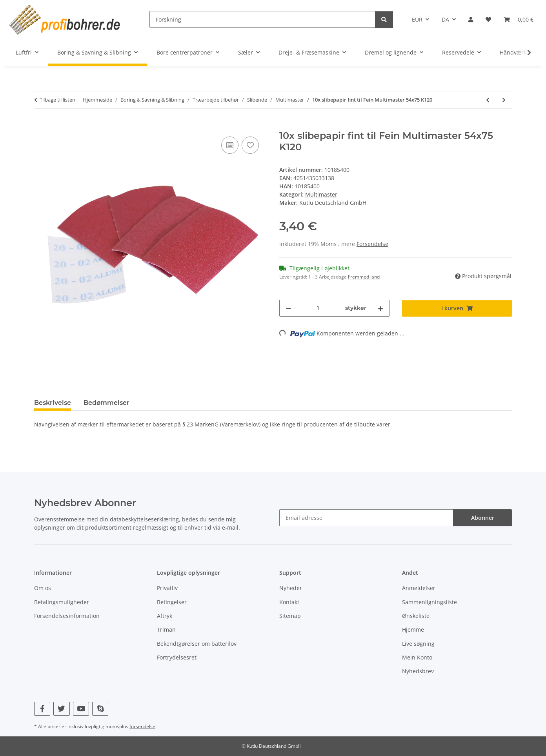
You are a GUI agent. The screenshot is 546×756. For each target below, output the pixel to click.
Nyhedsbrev (418, 671)
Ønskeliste (416, 616)
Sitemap (290, 616)
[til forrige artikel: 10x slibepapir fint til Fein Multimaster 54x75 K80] (488, 100)
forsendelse (142, 726)
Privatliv (167, 588)
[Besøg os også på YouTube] (81, 709)
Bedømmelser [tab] (106, 403)
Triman (166, 629)
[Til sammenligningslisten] (230, 145)
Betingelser (172, 602)
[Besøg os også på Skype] (100, 709)
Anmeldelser (419, 588)
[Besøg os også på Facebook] (42, 709)
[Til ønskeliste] (250, 145)
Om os (43, 588)
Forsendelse (372, 244)
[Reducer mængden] (288, 308)
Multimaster (321, 194)
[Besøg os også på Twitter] (61, 709)
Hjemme (413, 629)
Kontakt (289, 602)
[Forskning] (262, 19)
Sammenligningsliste (430, 602)
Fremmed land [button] (364, 277)
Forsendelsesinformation (67, 616)
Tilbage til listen (57, 100)
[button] (471, 19)
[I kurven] (40, 126)
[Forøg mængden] (380, 308)
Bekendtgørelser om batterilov (197, 644)
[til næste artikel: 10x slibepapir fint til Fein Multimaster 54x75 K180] (504, 100)
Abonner (483, 518)
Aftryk (165, 616)
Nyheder (291, 588)
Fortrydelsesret (177, 657)
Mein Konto (417, 657)
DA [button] (445, 19)
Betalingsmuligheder (62, 602)
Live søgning (418, 644)
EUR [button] (417, 19)
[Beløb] (318, 308)
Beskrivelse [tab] (53, 403)
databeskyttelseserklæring (144, 519)
